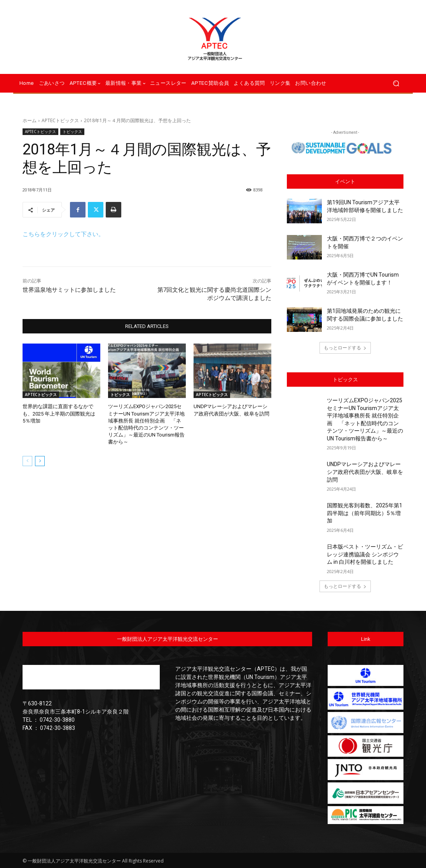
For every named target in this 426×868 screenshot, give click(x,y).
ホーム (30, 120)
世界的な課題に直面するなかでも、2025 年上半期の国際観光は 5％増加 (59, 413)
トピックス (72, 132)
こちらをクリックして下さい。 (63, 234)
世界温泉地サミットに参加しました (69, 290)
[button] (396, 83)
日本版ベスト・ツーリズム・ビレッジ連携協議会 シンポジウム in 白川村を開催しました (365, 554)
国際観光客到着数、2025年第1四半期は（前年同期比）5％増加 (365, 513)
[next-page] (40, 461)
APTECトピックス (60, 120)
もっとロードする (345, 348)
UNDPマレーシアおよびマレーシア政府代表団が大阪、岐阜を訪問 (365, 472)
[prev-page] (27, 461)
